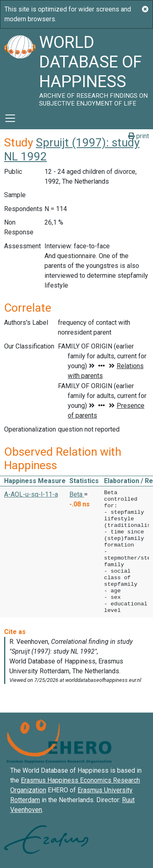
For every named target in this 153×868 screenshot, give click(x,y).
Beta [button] (77, 494)
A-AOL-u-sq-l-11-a (31, 494)
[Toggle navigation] (10, 118)
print (139, 136)
